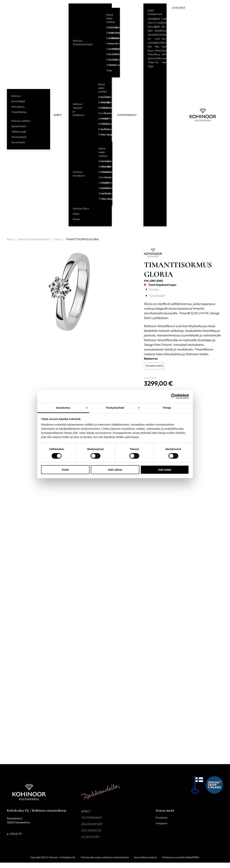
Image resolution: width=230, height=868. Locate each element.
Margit (112, 49)
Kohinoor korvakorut (79, 174)
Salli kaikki (165, 470)
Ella (163, 27)
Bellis (106, 27)
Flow (109, 38)
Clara (115, 27)
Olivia (115, 54)
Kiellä (65, 470)
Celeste (109, 27)
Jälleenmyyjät (19, 132)
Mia (106, 54)
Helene (106, 43)
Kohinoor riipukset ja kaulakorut (79, 110)
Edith (109, 33)
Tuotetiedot (157, 296)
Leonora (106, 49)
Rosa (106, 60)
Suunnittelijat (18, 101)
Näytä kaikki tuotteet (111, 18)
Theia (109, 65)
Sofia (112, 60)
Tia (112, 65)
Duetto (77, 219)
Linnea (109, 49)
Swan (115, 60)
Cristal (112, 27)
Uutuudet (178, 8)
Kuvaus (154, 289)
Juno (112, 43)
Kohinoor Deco (81, 208)
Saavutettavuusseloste (145, 857)
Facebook (162, 818)
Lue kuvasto (90, 837)
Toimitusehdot (19, 137)
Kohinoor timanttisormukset (83, 43)
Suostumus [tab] (63, 408)
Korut (58, 115)
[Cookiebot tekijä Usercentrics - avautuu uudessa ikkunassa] (174, 396)
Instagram (162, 823)
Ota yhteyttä (18, 142)
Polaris (109, 60)
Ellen (115, 33)
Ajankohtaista (19, 126)
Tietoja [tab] (167, 408)
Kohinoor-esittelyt (21, 121)
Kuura (115, 43)
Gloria (112, 38)
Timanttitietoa (19, 112)
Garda (115, 38)
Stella (106, 65)
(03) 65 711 (16, 834)
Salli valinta (115, 470)
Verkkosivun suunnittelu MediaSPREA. (181, 857)
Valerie (115, 65)
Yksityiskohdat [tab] (115, 408)
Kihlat (76, 214)
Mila (115, 49)
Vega (106, 70)
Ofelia (112, 54)
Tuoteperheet (127, 115)
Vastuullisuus (18, 107)
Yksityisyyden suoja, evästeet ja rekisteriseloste (105, 857)
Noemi (109, 54)
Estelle (106, 38)
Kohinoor (16, 96)
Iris (109, 43)
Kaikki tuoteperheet (155, 12)
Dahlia (106, 33)
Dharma (112, 33)
